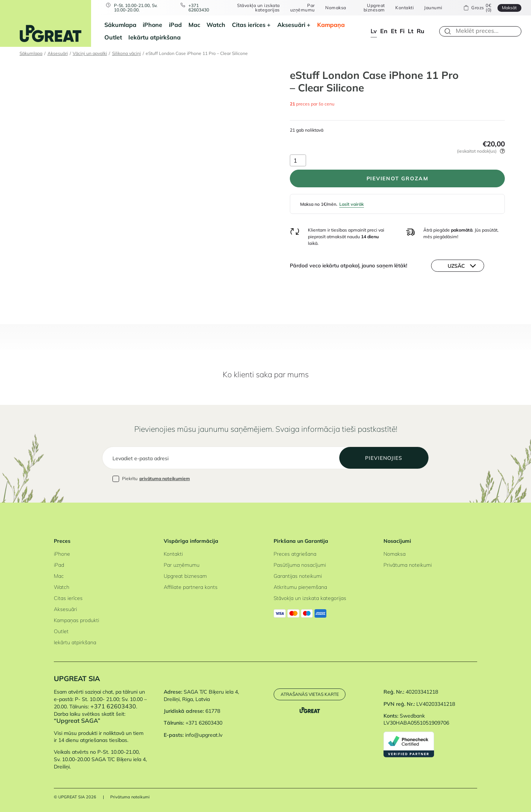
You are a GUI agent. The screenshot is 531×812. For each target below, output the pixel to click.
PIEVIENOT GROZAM (398, 178)
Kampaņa (331, 25)
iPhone (152, 25)
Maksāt (509, 8)
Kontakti (405, 8)
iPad (175, 25)
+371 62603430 (199, 8)
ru (421, 31)
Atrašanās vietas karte (310, 694)
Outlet (113, 37)
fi (402, 31)
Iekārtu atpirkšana (155, 37)
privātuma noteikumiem (165, 478)
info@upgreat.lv (204, 735)
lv (374, 31)
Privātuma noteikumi (408, 565)
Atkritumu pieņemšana (300, 587)
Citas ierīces (249, 25)
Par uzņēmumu (303, 8)
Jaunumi (433, 8)
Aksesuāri (291, 25)
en (384, 31)
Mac (194, 25)
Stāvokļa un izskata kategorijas (258, 8)
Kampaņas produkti (77, 620)
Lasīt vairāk (352, 204)
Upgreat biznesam (374, 8)
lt (411, 31)
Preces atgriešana (295, 554)
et (394, 31)
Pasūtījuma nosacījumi (300, 565)
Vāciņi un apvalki (90, 53)
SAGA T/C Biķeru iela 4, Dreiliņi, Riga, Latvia (201, 695)
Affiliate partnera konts (191, 587)
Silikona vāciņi (126, 53)
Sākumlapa (120, 25)
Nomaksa (336, 8)
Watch (216, 25)
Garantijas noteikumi (298, 576)
